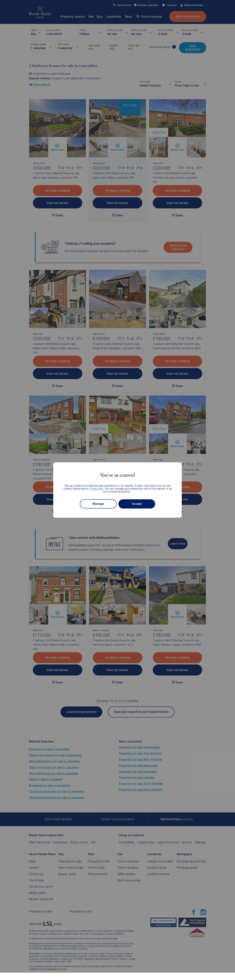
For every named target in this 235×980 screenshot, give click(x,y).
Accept (137, 504)
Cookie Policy (97, 489)
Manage (98, 504)
